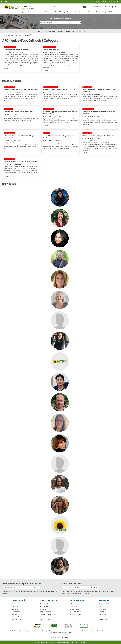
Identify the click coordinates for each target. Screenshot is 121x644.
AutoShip (73, 617)
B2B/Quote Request (46, 620)
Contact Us (98, 7)
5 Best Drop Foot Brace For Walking (16, 50)
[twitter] (50, 638)
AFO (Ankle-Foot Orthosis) (10, 47)
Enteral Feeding (60, 12)
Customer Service (49, 600)
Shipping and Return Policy (48, 614)
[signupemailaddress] (17, 587)
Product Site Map (17, 620)
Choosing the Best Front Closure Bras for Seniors (21, 162)
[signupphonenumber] (76, 587)
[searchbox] (68, 7)
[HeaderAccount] (107, 7)
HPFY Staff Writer (9, 52)
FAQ (100, 617)
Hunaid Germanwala (50, 52)
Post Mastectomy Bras (9, 159)
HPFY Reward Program (77, 604)
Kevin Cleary (8, 92)
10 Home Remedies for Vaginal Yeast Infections (99, 136)
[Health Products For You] (12, 7)
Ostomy (31, 12)
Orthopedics (49, 12)
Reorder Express (45, 607)
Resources (104, 600)
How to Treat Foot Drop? (52, 50)
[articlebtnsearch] (60, 25)
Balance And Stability (9, 87)
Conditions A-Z (81, 31)
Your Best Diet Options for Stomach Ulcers (18, 112)
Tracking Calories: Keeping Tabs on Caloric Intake (60, 90)
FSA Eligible (102, 612)
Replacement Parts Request (49, 617)
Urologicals (22, 12)
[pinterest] (71, 638)
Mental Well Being (87, 87)
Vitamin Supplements (49, 109)
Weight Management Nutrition (51, 87)
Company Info (19, 600)
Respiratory (39, 12)
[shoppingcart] (115, 7)
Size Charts (102, 614)
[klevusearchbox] (85, 7)
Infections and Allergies (88, 109)
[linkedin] (63, 638)
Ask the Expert (103, 620)
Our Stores (15, 609)
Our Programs (77, 600)
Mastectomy (90, 12)
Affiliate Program (75, 614)
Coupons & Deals (104, 604)
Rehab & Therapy (101, 12)
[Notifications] (113, 7)
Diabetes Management (9, 133)
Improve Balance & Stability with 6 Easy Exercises (21, 90)
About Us (15, 604)
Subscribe (34, 587)
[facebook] (54, 638)
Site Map (15, 614)
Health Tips (102, 609)
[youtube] (67, 638)
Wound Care (13, 12)
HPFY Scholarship (75, 612)
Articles (101, 607)
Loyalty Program (75, 609)
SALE (111, 12)
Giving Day (73, 607)
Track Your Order (45, 604)
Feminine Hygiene (87, 133)
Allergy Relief (46, 133)
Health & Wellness (8, 109)
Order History (44, 609)
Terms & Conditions (46, 612)
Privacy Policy (16, 617)
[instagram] (58, 638)
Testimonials (16, 612)
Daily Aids (70, 12)
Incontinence (79, 12)
